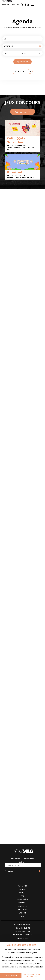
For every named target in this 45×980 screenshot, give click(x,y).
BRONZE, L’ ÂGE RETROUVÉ (31, 386)
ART (22, 896)
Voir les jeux (23, 767)
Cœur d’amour (8, 449)
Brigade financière (11, 417)
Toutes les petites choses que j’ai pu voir (33, 417)
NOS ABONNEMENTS (23, 928)
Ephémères (7, 319)
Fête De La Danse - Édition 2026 (33, 514)
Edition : (23, 862)
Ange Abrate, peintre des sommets (8, 189)
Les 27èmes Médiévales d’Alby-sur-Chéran (10, 547)
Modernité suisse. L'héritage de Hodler (10, 222)
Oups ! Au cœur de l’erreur (33, 253)
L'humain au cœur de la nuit (10, 93)
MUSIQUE (23, 893)
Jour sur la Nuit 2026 (32, 125)
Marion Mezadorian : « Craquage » (11, 613)
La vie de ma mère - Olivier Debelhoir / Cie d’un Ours (33, 610)
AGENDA (23, 889)
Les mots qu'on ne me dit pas (33, 581)
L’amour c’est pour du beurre (33, 548)
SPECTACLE (22, 903)
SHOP (23, 916)
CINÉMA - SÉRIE (23, 899)
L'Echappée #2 (8, 352)
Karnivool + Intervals (7, 581)
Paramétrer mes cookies (32, 974)
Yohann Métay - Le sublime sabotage (10, 678)
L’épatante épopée (33, 679)
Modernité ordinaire (7, 156)
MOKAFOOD (23, 910)
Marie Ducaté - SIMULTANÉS (9, 255)
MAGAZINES (22, 886)
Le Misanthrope (9, 484)
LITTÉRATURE (22, 906)
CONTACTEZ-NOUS (22, 938)
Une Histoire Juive (33, 157)
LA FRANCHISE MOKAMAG (22, 935)
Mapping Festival (10, 516)
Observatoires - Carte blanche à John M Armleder (32, 189)
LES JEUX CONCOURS (22, 931)
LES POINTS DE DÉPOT (22, 925)
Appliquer (22, 62)
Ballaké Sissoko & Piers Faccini (33, 711)
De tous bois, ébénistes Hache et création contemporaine (33, 319)
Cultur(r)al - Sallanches (16, 795)
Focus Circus (30, 451)
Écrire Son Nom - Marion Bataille (32, 223)
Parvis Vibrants (32, 484)
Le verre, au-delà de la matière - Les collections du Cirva (34, 286)
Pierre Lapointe (9, 647)
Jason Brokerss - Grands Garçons (32, 646)
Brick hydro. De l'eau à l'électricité (11, 125)
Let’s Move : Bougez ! (33, 91)
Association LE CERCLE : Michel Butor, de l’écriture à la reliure (11, 284)
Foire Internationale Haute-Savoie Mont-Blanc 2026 (11, 384)
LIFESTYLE (23, 913)
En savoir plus (32, 977)
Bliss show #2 (8, 712)
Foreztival (15, 827)
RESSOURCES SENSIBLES (30, 353)
